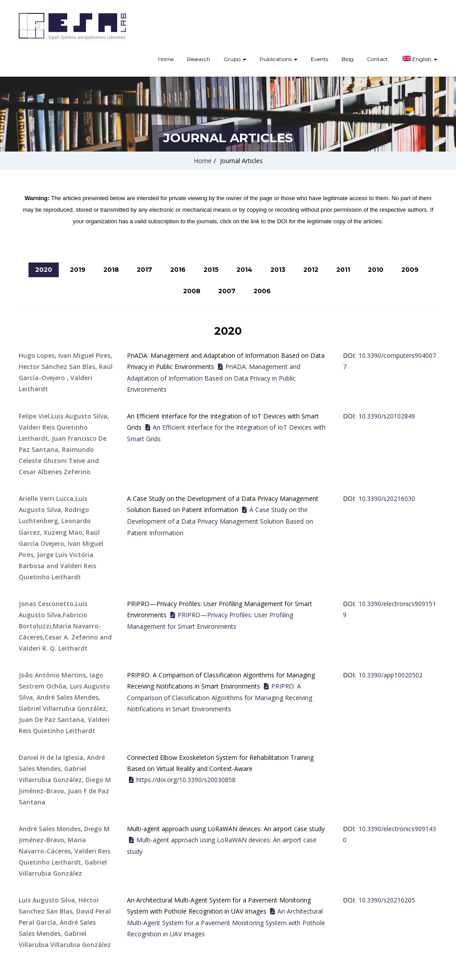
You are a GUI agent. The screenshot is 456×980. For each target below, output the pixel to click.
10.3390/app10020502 (391, 675)
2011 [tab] (343, 270)
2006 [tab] (262, 291)
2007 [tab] (227, 291)
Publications (279, 59)
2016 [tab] (178, 270)
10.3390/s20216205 (387, 900)
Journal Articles (241, 161)
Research (199, 59)
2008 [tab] (192, 291)
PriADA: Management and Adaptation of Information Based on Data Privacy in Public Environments (214, 378)
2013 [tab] (278, 270)
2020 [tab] (44, 270)
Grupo (235, 59)
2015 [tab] (211, 270)
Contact (377, 59)
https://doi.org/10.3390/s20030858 (186, 780)
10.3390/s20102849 (387, 416)
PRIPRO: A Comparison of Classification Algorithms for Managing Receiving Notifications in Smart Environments (220, 697)
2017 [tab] (145, 270)
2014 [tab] (244, 270)
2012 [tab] (311, 270)
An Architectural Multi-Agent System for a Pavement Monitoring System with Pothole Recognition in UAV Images (226, 923)
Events (320, 59)
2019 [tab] (78, 270)
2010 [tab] (376, 270)
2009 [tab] (410, 270)
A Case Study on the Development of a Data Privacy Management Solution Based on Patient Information (220, 521)
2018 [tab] (111, 270)
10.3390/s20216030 (387, 498)
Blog (348, 59)
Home (166, 59)
